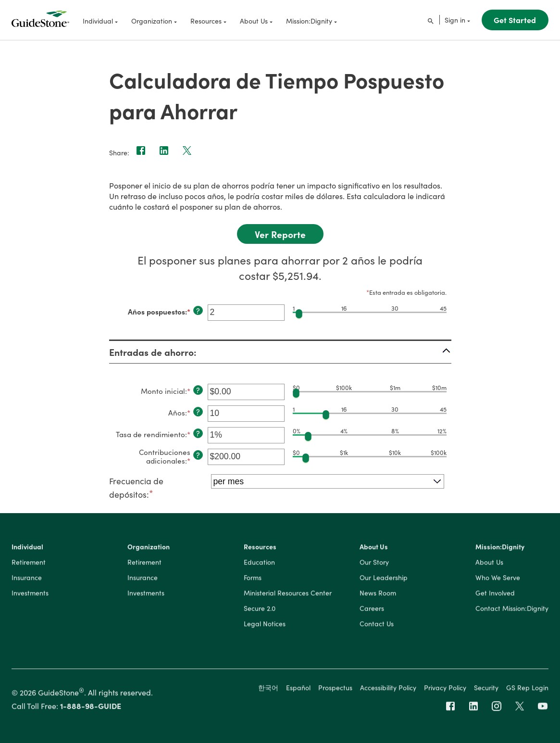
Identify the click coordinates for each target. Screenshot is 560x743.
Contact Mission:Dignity (512, 610)
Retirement (29, 564)
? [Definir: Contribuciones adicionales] (198, 455)
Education (259, 564)
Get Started (515, 20)
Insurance (27, 579)
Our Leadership (384, 579)
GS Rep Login (527, 689)
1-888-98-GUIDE (91, 707)
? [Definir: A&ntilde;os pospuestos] (198, 311)
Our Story (374, 564)
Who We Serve (498, 579)
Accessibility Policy (388, 689)
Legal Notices (265, 625)
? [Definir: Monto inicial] (198, 390)
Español (298, 689)
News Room (378, 594)
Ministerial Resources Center (288, 594)
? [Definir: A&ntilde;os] (198, 412)
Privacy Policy (445, 689)
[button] (280, 352)
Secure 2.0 (260, 610)
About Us (374, 548)
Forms (253, 579)
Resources (260, 548)
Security (486, 689)
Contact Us (377, 625)
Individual (27, 548)
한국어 (268, 689)
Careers (372, 610)
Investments (30, 594)
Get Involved (495, 594)
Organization (149, 548)
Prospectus (335, 689)
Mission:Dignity (500, 548)
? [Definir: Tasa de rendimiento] (198, 433)
